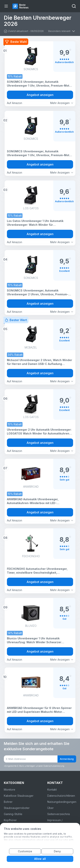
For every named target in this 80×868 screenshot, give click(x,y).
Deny (57, 851)
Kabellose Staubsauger (19, 796)
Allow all (40, 859)
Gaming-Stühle (13, 814)
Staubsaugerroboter (17, 808)
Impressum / (55, 820)
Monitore (10, 790)
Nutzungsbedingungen (62, 802)
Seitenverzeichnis (59, 814)
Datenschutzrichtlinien (61, 796)
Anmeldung (67, 759)
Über (50, 808)
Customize (25, 851)
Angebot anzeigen (40, 95)
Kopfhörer (10, 820)
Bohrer (8, 802)
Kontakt (52, 790)
